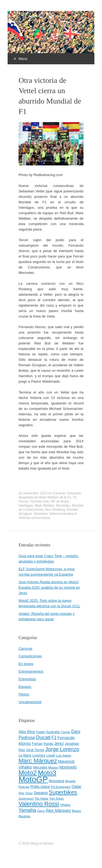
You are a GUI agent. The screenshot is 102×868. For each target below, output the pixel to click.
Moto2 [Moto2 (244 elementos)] (28, 773)
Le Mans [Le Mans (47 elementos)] (25, 755)
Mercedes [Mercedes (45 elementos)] (40, 767)
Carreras (59, 493)
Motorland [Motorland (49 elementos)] (56, 781)
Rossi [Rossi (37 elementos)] (29, 793)
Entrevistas (27, 679)
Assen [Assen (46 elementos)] (41, 732)
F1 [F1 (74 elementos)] (54, 738)
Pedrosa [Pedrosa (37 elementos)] (24, 787)
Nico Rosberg (55, 510)
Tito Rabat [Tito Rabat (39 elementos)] (41, 799)
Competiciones (30, 656)
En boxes (26, 664)
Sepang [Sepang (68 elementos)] (41, 793)
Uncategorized (30, 702)
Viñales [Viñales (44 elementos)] (65, 805)
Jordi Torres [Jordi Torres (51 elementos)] (35, 750)
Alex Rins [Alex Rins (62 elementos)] (27, 732)
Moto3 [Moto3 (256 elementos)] (47, 773)
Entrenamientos (31, 671)
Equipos (25, 687)
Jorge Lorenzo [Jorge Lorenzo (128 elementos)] (62, 749)
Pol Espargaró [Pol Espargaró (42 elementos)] (61, 787)
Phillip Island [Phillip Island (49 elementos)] (40, 787)
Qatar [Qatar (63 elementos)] (76, 787)
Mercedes (63, 506)
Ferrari (23, 501)
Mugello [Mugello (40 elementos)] (70, 781)
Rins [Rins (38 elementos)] (21, 793)
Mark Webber (44, 506)
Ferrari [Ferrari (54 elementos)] (37, 744)
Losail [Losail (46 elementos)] (51, 755)
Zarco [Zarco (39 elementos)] (41, 811)
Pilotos (24, 694)
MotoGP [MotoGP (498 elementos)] (33, 779)
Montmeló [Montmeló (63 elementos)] (68, 767)
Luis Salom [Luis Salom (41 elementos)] (64, 755)
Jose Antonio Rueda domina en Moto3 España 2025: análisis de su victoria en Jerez (49, 587)
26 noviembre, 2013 (33, 493)
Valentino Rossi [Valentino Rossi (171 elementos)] (39, 804)
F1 (75, 497)
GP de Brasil (60, 501)
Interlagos (26, 506)
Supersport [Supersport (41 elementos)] (26, 799)
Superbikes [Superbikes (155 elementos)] (63, 792)
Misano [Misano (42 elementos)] (53, 767)
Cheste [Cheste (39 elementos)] (65, 732)
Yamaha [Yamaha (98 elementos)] (27, 810)
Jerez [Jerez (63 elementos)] (59, 743)
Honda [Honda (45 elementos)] (48, 744)
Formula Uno (39, 501)
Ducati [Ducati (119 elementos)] (43, 737)
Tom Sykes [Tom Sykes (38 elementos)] (56, 799)
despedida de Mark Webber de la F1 (45, 497)
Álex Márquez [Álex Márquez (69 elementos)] (58, 810)
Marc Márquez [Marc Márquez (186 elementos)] (38, 761)
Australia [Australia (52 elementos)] (53, 732)
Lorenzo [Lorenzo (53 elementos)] (39, 755)
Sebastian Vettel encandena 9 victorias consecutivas (48, 516)
